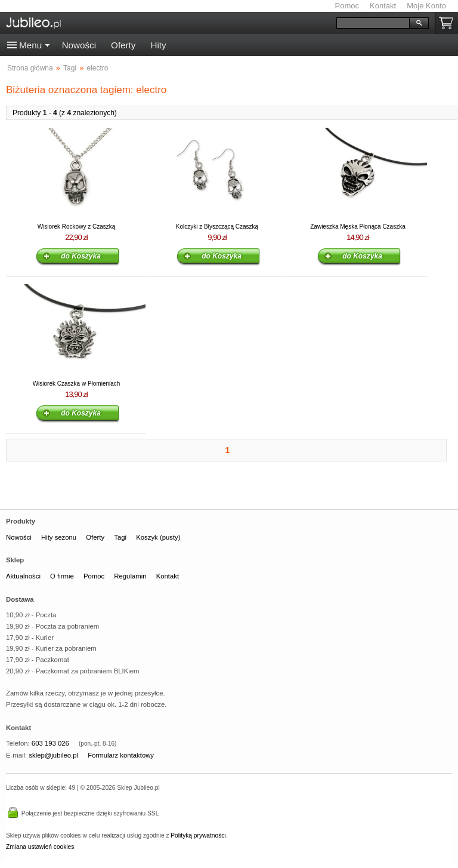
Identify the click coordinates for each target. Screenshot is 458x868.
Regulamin (130, 576)
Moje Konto (426, 6)
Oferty (123, 45)
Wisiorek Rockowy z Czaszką (77, 227)
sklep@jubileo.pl (53, 755)
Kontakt (383, 6)
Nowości (79, 45)
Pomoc (347, 6)
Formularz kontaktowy (121, 755)
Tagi (120, 537)
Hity (158, 45)
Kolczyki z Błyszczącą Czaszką (217, 227)
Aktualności (23, 576)
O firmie (62, 576)
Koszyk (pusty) (158, 537)
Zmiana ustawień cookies (40, 847)
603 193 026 (50, 743)
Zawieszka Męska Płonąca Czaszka (358, 227)
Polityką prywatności (198, 835)
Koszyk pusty (448, 23)
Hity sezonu (59, 537)
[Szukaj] (373, 23)
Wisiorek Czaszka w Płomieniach (77, 384)
